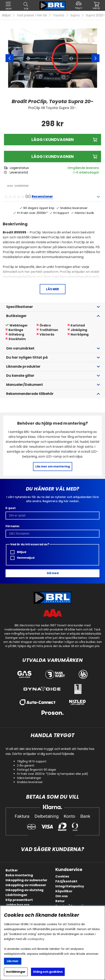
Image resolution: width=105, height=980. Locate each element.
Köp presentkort (19, 900)
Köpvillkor (64, 891)
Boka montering (19, 875)
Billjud (6, 15)
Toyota (59, 15)
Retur (60, 901)
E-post (11, 508)
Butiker (12, 870)
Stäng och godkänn (48, 972)
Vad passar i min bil (32, 15)
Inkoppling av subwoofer (26, 880)
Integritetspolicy (70, 886)
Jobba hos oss (17, 905)
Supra (75, 15)
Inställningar (16, 972)
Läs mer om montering (53, 466)
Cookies (62, 876)
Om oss (61, 896)
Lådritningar (16, 895)
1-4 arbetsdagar (86, 172)
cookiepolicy (36, 939)
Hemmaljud (22, 558)
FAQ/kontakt (66, 881)
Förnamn (12, 526)
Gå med (53, 573)
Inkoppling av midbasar (26, 885)
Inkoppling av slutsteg (25, 890)
